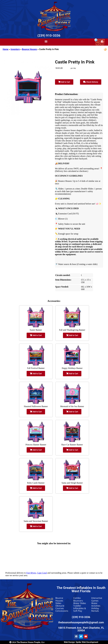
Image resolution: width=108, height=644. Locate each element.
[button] (46, 41)
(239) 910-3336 (49, 36)
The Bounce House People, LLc (27, 642)
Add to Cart (64, 82)
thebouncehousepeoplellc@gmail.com (81, 622)
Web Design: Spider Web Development (81, 642)
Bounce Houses (29, 49)
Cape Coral (42, 573)
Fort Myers (31, 573)
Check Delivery (91, 82)
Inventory (15, 49)
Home (6, 49)
